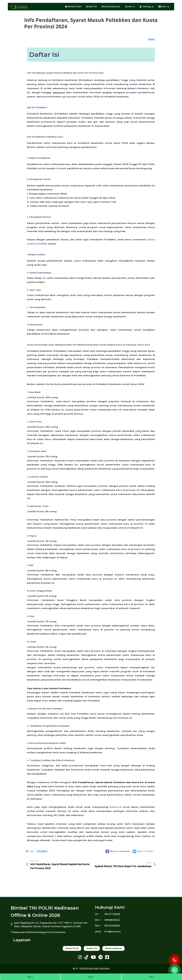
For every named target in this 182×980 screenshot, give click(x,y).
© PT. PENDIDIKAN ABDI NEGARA (91, 969)
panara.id (115, 807)
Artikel (151, 39)
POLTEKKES (42, 851)
